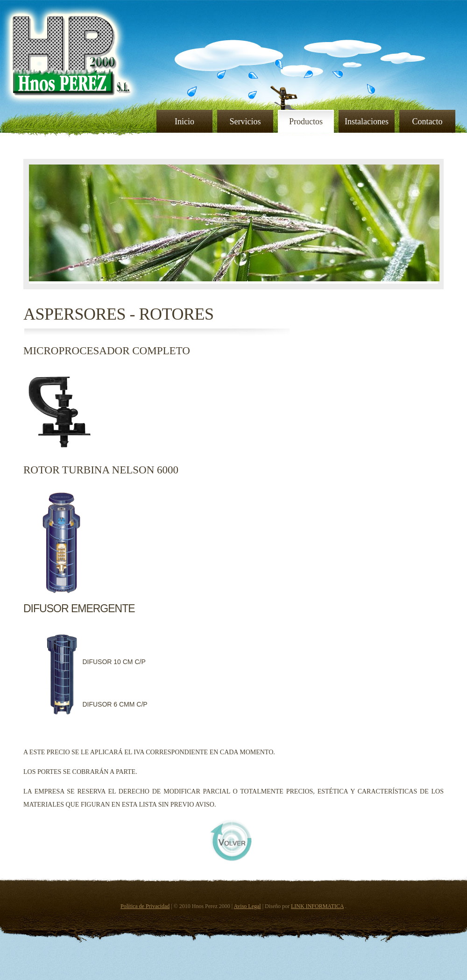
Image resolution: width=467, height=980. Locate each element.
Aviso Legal (248, 906)
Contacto (428, 122)
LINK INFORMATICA (317, 906)
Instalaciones (367, 122)
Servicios (245, 122)
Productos (306, 122)
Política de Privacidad (145, 906)
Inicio (184, 122)
